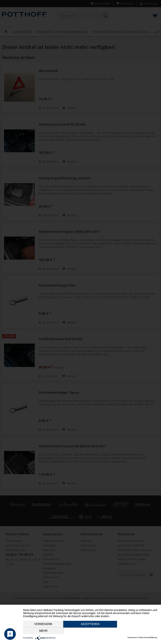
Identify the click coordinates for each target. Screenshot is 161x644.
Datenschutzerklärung (148, 637)
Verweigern (43, 631)
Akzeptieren (90, 631)
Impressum (132, 637)
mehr (137, 631)
